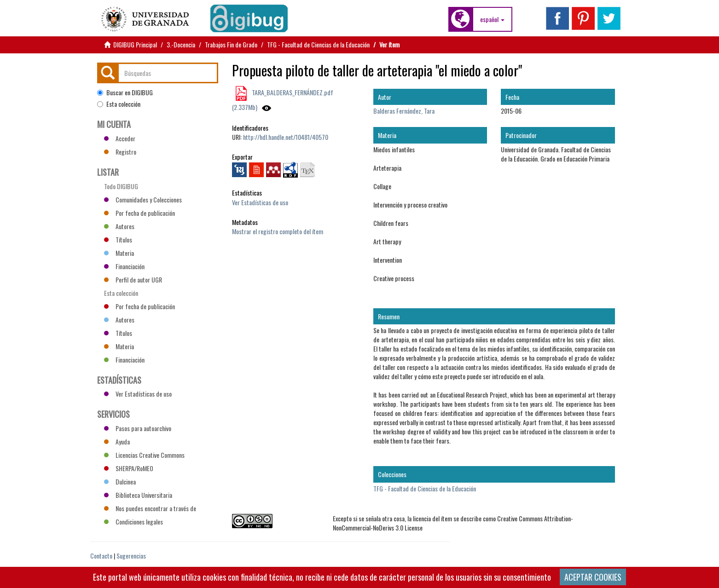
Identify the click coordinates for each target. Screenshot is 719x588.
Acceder (120, 138)
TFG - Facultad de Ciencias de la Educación (318, 44)
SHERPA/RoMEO (129, 468)
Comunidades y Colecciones (143, 199)
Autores (119, 226)
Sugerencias (131, 556)
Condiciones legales (133, 522)
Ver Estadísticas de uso (260, 202)
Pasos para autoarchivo (138, 428)
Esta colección (119, 104)
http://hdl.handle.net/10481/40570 (286, 137)
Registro (120, 152)
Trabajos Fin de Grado (231, 44)
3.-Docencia (181, 44)
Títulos (118, 239)
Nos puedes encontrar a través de (150, 508)
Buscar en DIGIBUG (125, 92)
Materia (119, 253)
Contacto (101, 556)
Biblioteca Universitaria (138, 495)
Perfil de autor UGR (133, 280)
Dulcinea (120, 481)
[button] (492, 19)
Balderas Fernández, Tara (404, 111)
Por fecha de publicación (139, 213)
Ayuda (117, 441)
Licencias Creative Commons (144, 455)
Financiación (124, 266)
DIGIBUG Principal (135, 44)
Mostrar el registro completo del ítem (278, 231)
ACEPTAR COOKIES (593, 577)
